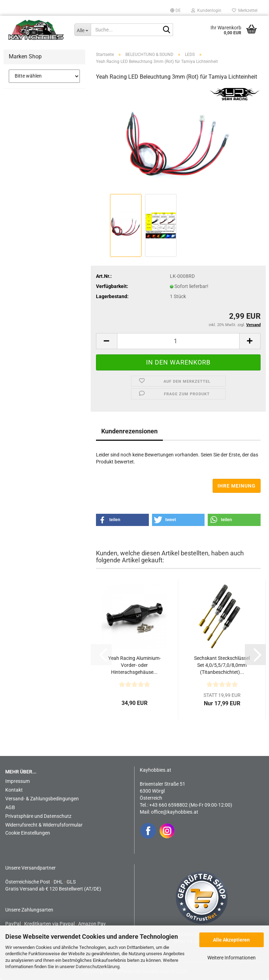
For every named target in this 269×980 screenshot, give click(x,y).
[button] (175, 10)
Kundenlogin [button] (206, 10)
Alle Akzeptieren (231, 940)
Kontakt (14, 790)
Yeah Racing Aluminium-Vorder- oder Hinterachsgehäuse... (134, 665)
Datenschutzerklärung (98, 967)
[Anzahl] (178, 341)
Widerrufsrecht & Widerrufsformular (44, 825)
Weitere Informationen (232, 958)
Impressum (18, 781)
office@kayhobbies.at (175, 812)
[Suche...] (83, 30)
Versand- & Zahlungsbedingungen (42, 799)
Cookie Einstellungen (28, 833)
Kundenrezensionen (129, 431)
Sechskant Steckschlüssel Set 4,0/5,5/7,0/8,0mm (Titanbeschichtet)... (222, 665)
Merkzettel (245, 10)
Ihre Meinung (237, 486)
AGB (10, 807)
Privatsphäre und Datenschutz (38, 816)
